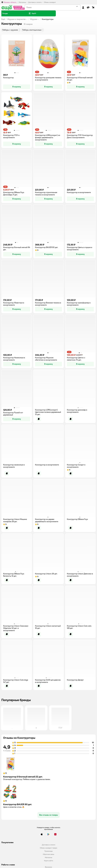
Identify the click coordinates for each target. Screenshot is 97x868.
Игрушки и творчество (17, 19)
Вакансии (48, 867)
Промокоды (48, 851)
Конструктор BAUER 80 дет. (18, 804)
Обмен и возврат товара (48, 848)
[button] (32, 13)
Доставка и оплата (49, 845)
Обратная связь (48, 854)
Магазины (48, 857)
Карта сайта (49, 861)
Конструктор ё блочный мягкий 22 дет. (23, 777)
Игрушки (34, 19)
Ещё (3, 19)
